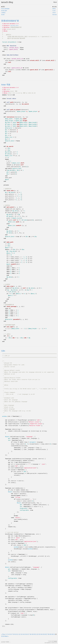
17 (29, 634)
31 (54, 634)
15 (25, 634)
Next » (7, 636)
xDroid (54, 13)
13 (21, 634)
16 (27, 634)
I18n (3, 351)
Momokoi (55, 15)
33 (2, 636)
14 (23, 634)
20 (34, 634)
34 (4, 636)
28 (49, 634)
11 (18, 634)
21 (36, 634)
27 (47, 634)
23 (40, 634)
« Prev (3, 634)
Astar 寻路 (6, 85)
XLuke (54, 11)
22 (38, 634)
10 (16, 634)
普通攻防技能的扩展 (10, 21)
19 (32, 634)
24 (41, 634)
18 (30, 634)
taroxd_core (14, 26)
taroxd (55, 641)
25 (43, 634)
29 (50, 634)
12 (20, 634)
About (55, 2)
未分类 (3, 15)
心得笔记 (3, 13)
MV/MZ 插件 (4, 11)
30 (52, 634)
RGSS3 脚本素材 (5, 9)
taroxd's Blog (7, 2)
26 (45, 634)
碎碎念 (54, 9)
